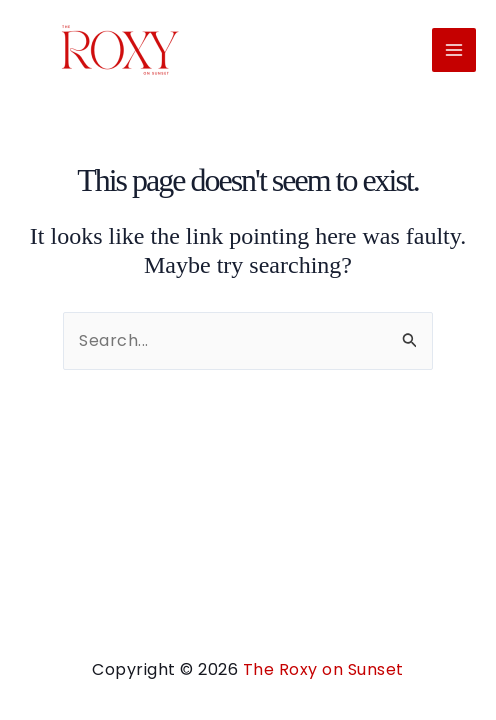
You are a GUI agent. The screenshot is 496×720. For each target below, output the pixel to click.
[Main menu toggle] (454, 50)
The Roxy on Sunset (323, 669)
